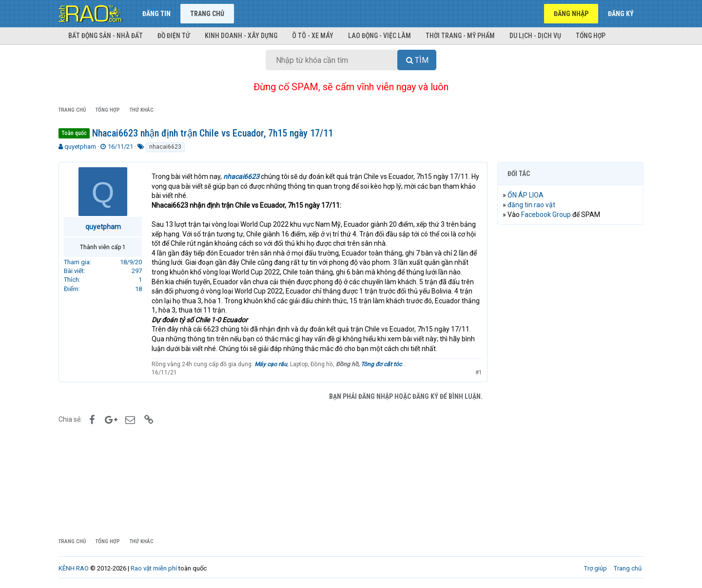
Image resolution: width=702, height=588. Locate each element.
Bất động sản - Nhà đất (106, 36)
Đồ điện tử (174, 36)
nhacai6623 (165, 147)
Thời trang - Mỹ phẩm (460, 36)
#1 (479, 372)
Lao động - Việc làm (380, 36)
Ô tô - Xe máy (313, 36)
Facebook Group (546, 215)
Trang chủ (207, 14)
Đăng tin (156, 14)
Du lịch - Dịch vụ (535, 36)
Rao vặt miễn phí (154, 568)
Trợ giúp (595, 568)
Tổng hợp (591, 36)
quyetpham (80, 147)
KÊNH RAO (74, 568)
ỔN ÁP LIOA (526, 195)
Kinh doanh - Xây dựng (241, 36)
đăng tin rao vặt (531, 205)
